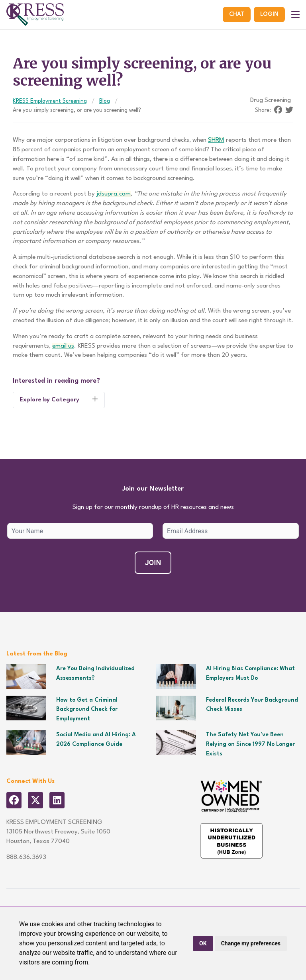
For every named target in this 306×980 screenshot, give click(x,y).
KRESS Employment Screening (50, 101)
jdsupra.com (114, 194)
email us (63, 346)
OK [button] (203, 943)
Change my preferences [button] (251, 943)
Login (269, 14)
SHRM (216, 140)
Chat (237, 14)
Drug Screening (271, 100)
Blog (105, 101)
